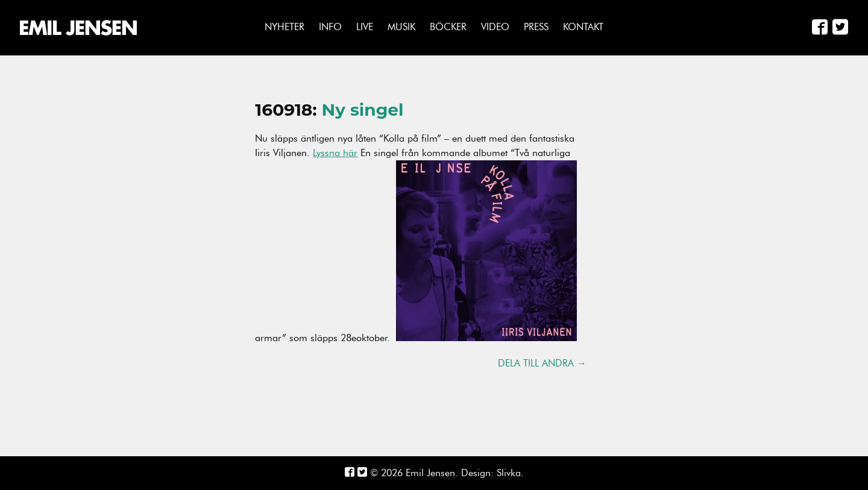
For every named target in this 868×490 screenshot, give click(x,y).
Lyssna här (335, 153)
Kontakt (583, 27)
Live (365, 27)
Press (536, 27)
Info (330, 27)
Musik (401, 27)
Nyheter (285, 27)
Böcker (448, 27)
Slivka (509, 473)
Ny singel (363, 110)
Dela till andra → (542, 363)
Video (495, 27)
